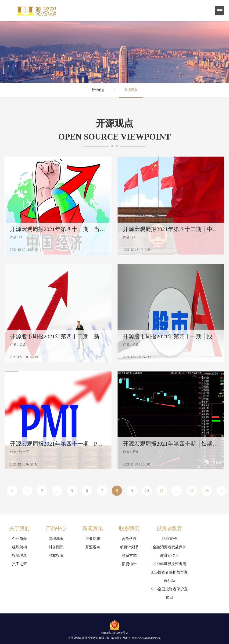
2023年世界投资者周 (169, 564)
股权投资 (56, 555)
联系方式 (129, 555)
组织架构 (19, 547)
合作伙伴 (129, 539)
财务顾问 (56, 547)
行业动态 (98, 90)
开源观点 (131, 90)
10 (147, 491)
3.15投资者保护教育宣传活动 (169, 576)
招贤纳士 (129, 564)
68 (207, 491)
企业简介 (19, 539)
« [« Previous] (12, 491)
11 (162, 491)
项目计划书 (129, 547)
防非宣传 (169, 539)
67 (192, 491)
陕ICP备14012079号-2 (115, 633)
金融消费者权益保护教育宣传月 (169, 551)
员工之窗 (19, 564)
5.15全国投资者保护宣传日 (169, 593)
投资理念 (19, 555)
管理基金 (56, 539)
